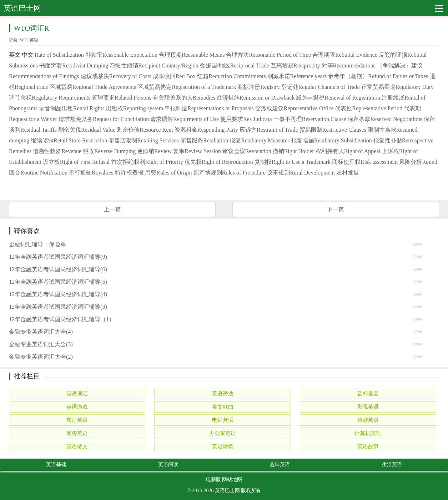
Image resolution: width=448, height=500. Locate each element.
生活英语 (392, 464)
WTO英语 (29, 40)
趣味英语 (280, 464)
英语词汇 (77, 394)
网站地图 (232, 479)
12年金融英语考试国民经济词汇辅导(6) (58, 269)
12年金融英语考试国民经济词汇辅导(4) (58, 294)
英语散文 (77, 446)
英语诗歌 (223, 446)
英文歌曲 (223, 407)
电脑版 (213, 479)
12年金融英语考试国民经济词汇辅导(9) (58, 257)
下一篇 (336, 209)
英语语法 (223, 394)
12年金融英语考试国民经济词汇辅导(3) (58, 307)
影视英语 (368, 407)
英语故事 (368, 446)
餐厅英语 (77, 420)
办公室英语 (223, 433)
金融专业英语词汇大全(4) (41, 332)
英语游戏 (77, 407)
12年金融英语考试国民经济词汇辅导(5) (58, 282)
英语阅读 (168, 464)
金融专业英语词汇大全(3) (41, 344)
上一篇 (112, 209)
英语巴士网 (227, 491)
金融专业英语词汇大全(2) (41, 357)
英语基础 (56, 464)
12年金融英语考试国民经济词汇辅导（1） (62, 319)
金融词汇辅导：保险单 (37, 244)
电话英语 (223, 420)
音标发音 (368, 394)
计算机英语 (368, 433)
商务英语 (77, 433)
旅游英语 (368, 420)
